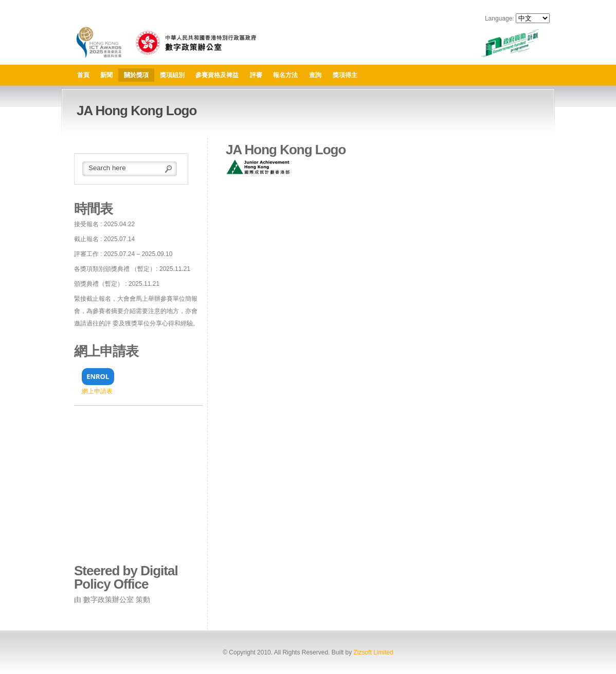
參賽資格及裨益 (217, 75)
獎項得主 (345, 75)
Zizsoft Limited (373, 652)
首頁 (83, 75)
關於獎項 (136, 75)
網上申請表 (97, 391)
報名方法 (285, 75)
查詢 (315, 75)
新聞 (106, 75)
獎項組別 (172, 75)
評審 (256, 75)
